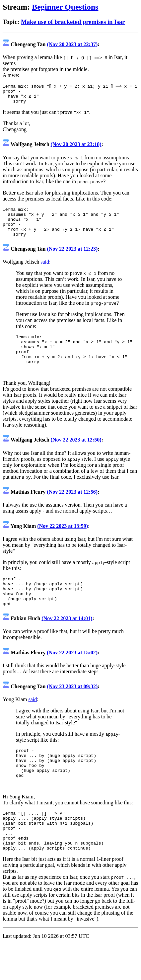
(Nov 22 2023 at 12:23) (72, 258)
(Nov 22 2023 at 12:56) (72, 507)
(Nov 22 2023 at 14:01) (67, 640)
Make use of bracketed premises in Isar (73, 22)
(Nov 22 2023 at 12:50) (76, 455)
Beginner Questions (65, 7)
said (45, 271)
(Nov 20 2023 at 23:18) (76, 148)
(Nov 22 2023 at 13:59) (63, 542)
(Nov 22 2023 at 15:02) (72, 674)
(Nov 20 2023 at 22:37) (72, 44)
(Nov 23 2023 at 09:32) (72, 708)
